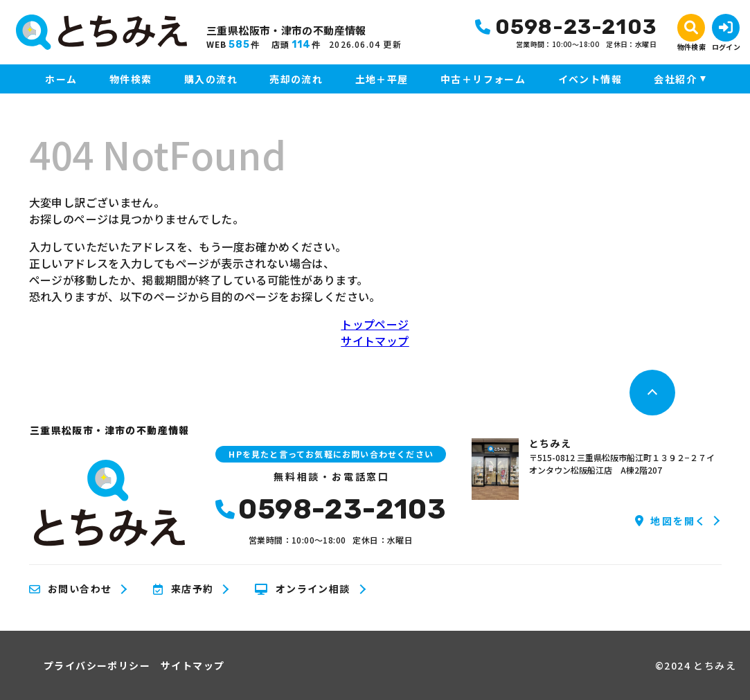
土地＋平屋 (382, 79)
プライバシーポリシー (97, 665)
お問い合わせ (71, 589)
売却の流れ (296, 79)
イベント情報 (590, 79)
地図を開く (671, 521)
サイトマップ (375, 341)
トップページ (375, 324)
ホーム (61, 79)
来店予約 (183, 589)
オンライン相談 (302, 589)
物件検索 (131, 79)
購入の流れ (211, 79)
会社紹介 (675, 79)
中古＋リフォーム (483, 79)
